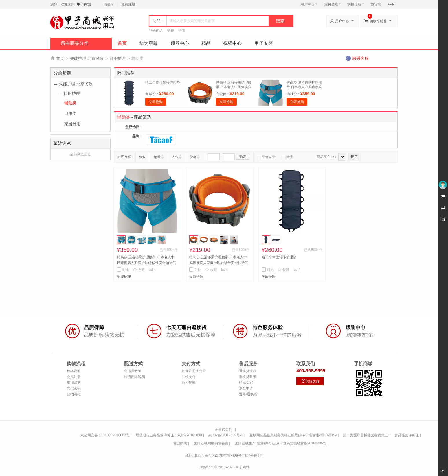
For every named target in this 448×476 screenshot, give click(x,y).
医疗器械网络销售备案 (211, 443)
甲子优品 (156, 31)
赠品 (287, 157)
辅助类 (70, 103)
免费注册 (128, 4)
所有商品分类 (75, 43)
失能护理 (124, 277)
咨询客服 (310, 381)
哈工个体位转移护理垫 (163, 82)
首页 (122, 43)
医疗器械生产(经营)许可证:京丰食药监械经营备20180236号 (281, 443)
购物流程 (74, 394)
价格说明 (74, 371)
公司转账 (189, 383)
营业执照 (180, 443)
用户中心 (309, 4)
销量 (157, 157)
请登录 (109, 4)
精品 (206, 43)
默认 (143, 157)
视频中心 (232, 43)
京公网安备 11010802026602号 (105, 435)
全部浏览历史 (80, 154)
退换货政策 (248, 377)
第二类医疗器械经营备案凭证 (366, 435)
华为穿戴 (148, 43)
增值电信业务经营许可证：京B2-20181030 (169, 435)
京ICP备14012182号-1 (226, 435)
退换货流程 (248, 371)
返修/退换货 (248, 394)
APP (391, 4)
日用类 (70, 113)
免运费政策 (133, 371)
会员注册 (74, 377)
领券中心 (180, 43)
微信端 (376, 4)
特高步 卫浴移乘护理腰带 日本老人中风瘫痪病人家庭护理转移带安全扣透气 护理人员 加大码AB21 (219, 263)
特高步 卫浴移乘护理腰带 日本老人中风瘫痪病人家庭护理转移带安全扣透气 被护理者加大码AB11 (146, 263)
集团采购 (74, 383)
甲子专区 (264, 43)
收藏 (139, 270)
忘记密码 (74, 388)
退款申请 (246, 388)
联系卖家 (246, 383)
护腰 (170, 31)
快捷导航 (356, 4)
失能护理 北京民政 (87, 58)
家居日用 (72, 124)
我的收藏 (332, 4)
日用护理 (117, 58)
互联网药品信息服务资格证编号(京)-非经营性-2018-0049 (293, 435)
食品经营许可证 (407, 435)
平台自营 (266, 157)
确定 (243, 157)
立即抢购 (156, 102)
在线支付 (189, 377)
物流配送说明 (135, 377)
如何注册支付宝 (194, 371)
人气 (175, 157)
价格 (193, 157)
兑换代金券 (223, 429)
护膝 (182, 31)
